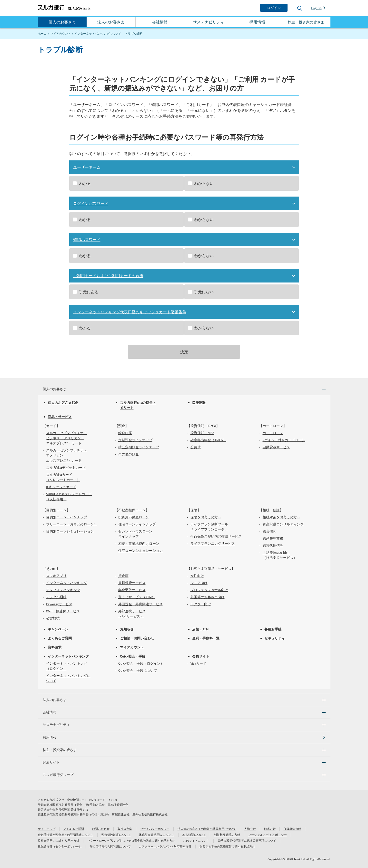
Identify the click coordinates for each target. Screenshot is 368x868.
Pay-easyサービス (59, 604)
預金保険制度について (116, 835)
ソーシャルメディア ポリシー (268, 835)
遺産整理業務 (273, 538)
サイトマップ (47, 829)
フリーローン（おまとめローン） (72, 524)
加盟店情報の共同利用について (110, 846)
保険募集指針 (292, 829)
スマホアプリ (56, 576)
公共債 (196, 447)
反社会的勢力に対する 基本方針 (59, 841)
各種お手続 (273, 629)
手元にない (204, 292)
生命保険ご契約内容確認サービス (216, 536)
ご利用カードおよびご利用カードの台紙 (108, 276)
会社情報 (160, 22)
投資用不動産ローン (134, 517)
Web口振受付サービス (63, 611)
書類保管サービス (132, 583)
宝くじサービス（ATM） (137, 597)
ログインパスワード (91, 203)
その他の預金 (129, 454)
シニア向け (199, 583)
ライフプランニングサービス (213, 544)
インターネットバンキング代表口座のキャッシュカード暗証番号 (130, 312)
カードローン (273, 433)
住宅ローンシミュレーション (140, 551)
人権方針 (250, 829)
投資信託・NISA (202, 433)
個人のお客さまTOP (63, 403)
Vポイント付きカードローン (284, 440)
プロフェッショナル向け (209, 590)
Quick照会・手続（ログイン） (141, 663)
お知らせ (127, 629)
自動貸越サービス (276, 447)
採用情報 (257, 22)
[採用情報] (184, 737)
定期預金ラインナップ (135, 440)
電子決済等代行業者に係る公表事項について (247, 841)
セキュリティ (275, 638)
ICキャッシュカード (61, 487)
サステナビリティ (209, 22)
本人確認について (194, 835)
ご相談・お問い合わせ (137, 638)
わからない (204, 183)
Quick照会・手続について (138, 670)
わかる (85, 183)
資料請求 (55, 647)
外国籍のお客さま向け (208, 597)
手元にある (89, 292)
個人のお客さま (62, 22)
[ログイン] (274, 8)
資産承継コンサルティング (283, 524)
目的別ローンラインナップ (67, 517)
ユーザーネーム (87, 167)
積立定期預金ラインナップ (139, 447)
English (316, 8)
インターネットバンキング (67, 583)
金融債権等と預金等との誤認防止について (66, 835)
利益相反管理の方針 (227, 835)
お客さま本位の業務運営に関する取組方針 (227, 846)
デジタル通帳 (56, 597)
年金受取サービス (132, 590)
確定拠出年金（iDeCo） (208, 440)
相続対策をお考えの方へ (281, 517)
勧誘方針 (270, 829)
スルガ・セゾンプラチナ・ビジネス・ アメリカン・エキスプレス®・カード (67, 438)
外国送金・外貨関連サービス (140, 604)
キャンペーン (58, 629)
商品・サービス (60, 417)
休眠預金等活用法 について (157, 835)
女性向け (197, 576)
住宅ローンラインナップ (137, 524)
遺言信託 (269, 531)
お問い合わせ (101, 829)
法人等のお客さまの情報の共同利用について (207, 829)
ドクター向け (201, 604)
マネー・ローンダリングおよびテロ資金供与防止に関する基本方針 (131, 841)
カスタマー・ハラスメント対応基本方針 (165, 846)
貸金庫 (123, 576)
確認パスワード (87, 240)
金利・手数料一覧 (206, 638)
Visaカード (198, 663)
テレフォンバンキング (63, 590)
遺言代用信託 (273, 545)
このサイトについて (196, 841)
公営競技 (53, 618)
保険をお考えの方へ (206, 517)
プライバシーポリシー (155, 829)
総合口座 (125, 433)
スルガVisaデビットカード (66, 468)
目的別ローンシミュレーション (70, 531)
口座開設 (199, 403)
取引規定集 (125, 829)
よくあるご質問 (60, 638)
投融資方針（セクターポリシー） (60, 846)
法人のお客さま (111, 22)
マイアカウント (132, 647)
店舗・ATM (200, 629)
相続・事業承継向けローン (139, 544)
